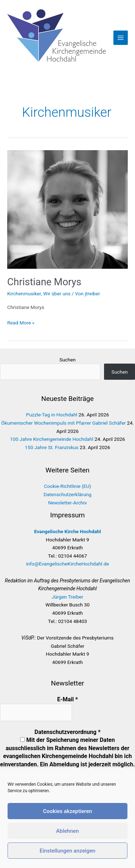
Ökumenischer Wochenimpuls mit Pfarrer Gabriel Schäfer (63, 423)
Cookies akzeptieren (67, 811)
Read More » (21, 323)
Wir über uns (57, 294)
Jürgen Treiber (68, 597)
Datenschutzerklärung (67, 494)
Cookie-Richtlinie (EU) (67, 486)
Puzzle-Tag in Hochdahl (52, 415)
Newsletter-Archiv (68, 503)
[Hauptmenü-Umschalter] (121, 38)
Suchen (67, 360)
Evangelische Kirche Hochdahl (68, 531)
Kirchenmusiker (24, 294)
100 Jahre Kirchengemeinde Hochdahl (52, 439)
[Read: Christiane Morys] (67, 209)
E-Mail (68, 699)
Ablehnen (67, 831)
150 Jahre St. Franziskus (52, 447)
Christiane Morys (44, 282)
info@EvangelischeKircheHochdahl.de (67, 564)
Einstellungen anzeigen (67, 851)
